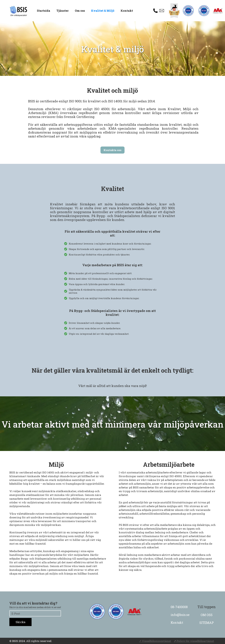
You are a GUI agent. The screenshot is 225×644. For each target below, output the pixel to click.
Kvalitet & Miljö (103, 11)
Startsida (44, 11)
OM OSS (207, 615)
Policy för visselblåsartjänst (194, 641)
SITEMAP (207, 623)
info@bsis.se (180, 615)
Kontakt (127, 11)
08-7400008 (179, 607)
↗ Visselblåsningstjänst (155, 641)
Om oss (80, 11)
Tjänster (62, 11)
